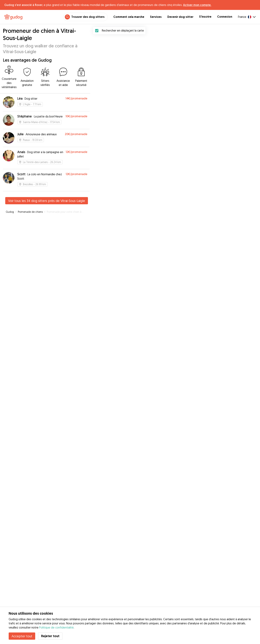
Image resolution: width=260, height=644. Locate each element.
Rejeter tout (50, 636)
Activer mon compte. (197, 5)
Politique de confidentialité (56, 627)
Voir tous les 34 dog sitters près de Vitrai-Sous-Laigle (47, 201)
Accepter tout (22, 636)
